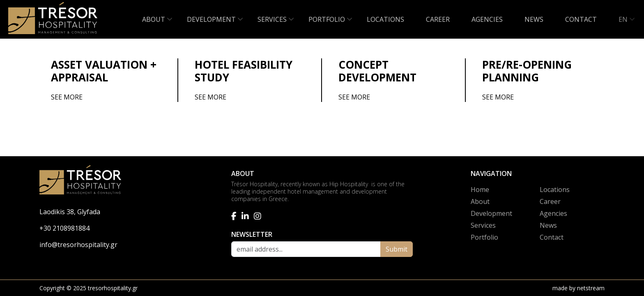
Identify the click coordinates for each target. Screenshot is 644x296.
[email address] (306, 249)
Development (491, 213)
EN (623, 19)
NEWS (534, 19)
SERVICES (272, 19)
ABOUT (154, 19)
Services (483, 225)
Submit (397, 249)
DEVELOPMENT (211, 19)
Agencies (553, 213)
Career (550, 201)
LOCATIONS (385, 19)
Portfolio (484, 237)
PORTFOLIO (327, 19)
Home (480, 190)
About (480, 201)
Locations (555, 190)
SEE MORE (67, 97)
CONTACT (581, 19)
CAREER (438, 19)
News (548, 225)
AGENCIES (487, 19)
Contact (552, 237)
